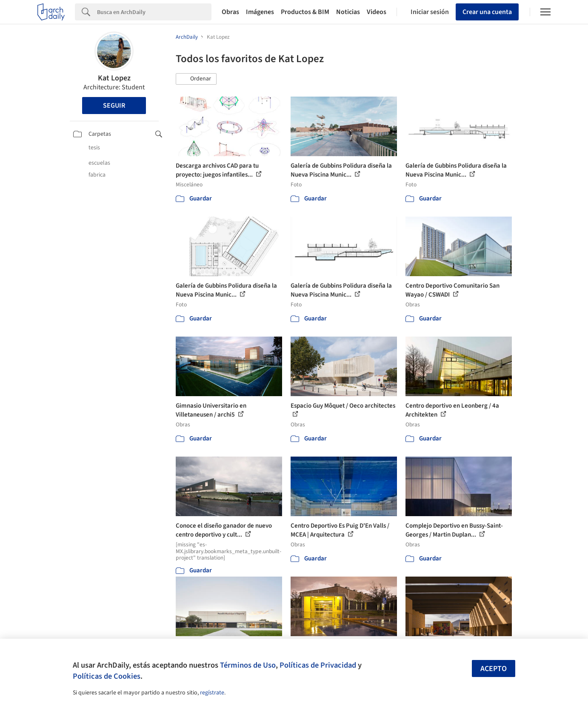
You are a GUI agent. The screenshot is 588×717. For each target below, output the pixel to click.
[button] (196, 79)
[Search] (154, 12)
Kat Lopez (114, 78)
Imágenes (260, 12)
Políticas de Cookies (107, 676)
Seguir (114, 106)
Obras (230, 12)
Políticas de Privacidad (318, 665)
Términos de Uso (248, 665)
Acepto (494, 669)
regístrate (212, 693)
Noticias (348, 12)
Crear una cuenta (487, 12)
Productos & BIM (305, 12)
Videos (377, 12)
